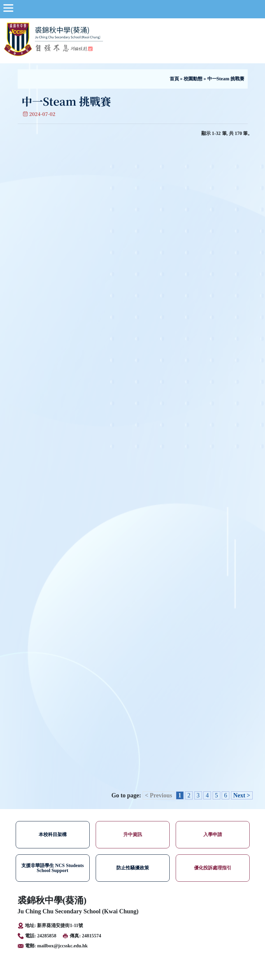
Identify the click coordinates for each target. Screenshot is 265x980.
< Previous (158, 795)
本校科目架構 (53, 834)
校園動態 (193, 79)
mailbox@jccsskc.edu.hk (62, 946)
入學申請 (213, 834)
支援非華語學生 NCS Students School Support (53, 868)
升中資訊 (133, 834)
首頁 (174, 79)
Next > (242, 795)
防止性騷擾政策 (133, 868)
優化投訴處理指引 (213, 868)
